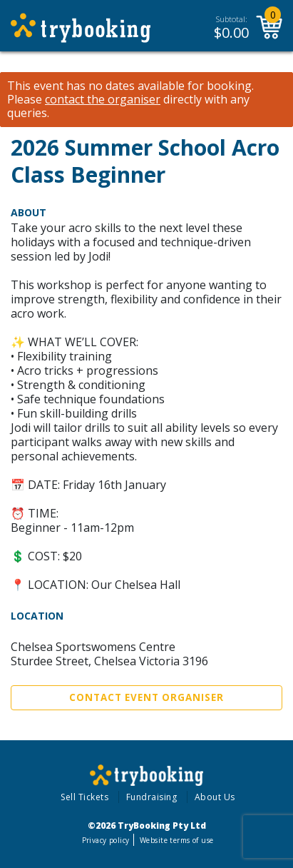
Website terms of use (176, 840)
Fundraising (152, 797)
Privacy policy (106, 840)
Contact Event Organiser (146, 697)
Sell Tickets (84, 797)
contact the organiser (103, 100)
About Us (215, 797)
